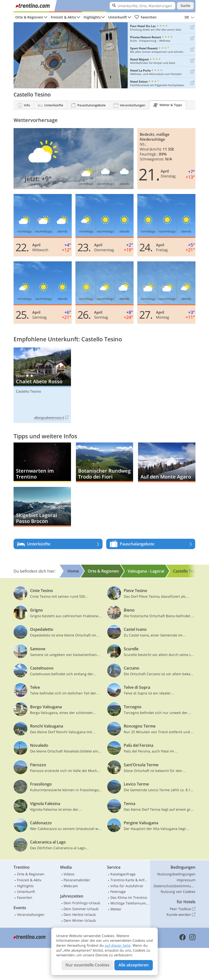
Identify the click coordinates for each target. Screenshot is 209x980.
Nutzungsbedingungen (176, 874)
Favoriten (145, 17)
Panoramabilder (77, 880)
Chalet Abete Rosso (42, 385)
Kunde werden (181, 915)
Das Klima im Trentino (129, 897)
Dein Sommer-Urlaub (81, 909)
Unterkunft (118, 17)
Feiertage (118, 892)
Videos (69, 874)
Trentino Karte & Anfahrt (130, 880)
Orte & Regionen (29, 17)
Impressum (186, 880)
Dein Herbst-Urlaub (80, 914)
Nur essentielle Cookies (87, 965)
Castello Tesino (28, 391)
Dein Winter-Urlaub (80, 920)
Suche (185, 6)
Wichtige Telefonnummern (130, 903)
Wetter (116, 909)
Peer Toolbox (183, 909)
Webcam (71, 886)
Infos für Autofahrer (127, 886)
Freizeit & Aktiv (63, 17)
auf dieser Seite (118, 945)
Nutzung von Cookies (178, 892)
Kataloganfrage (123, 874)
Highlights (92, 17)
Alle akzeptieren (134, 965)
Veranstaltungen (31, 914)
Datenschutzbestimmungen (174, 886)
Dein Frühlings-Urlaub (82, 903)
